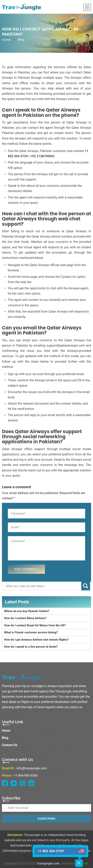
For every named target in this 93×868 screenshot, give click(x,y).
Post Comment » (26, 569)
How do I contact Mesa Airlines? (25, 618)
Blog (5, 738)
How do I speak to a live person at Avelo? (31, 647)
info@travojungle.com (32, 768)
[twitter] (14, 783)
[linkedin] (31, 783)
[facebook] (5, 783)
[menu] (87, 7)
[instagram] (22, 783)
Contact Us (10, 745)
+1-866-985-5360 (26, 775)
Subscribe (46, 819)
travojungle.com (48, 863)
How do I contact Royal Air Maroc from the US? (35, 625)
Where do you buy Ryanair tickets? (27, 611)
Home (6, 40)
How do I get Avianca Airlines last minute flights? (36, 640)
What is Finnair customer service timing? (31, 632)
